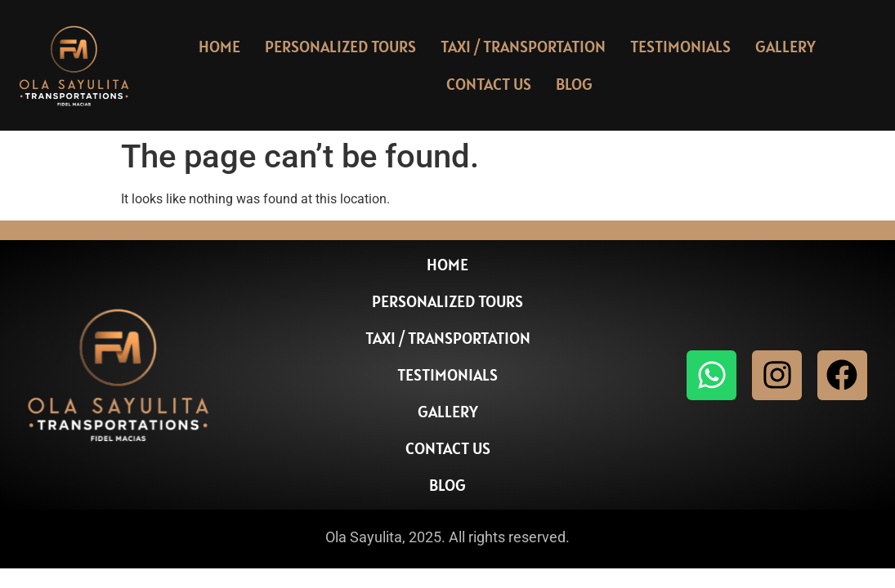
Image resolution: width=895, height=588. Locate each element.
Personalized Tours (340, 47)
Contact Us (489, 84)
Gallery (785, 47)
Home (219, 47)
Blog (574, 84)
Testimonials (680, 47)
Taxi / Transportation (523, 47)
